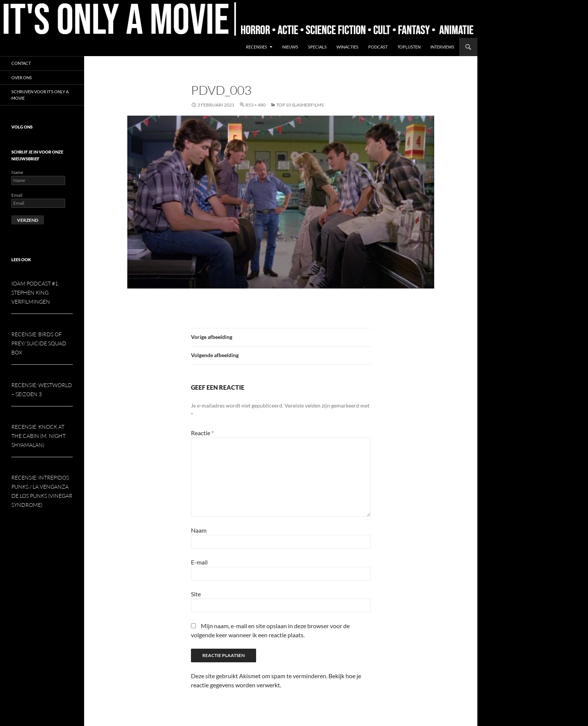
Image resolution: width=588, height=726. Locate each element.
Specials (317, 47)
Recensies (256, 47)
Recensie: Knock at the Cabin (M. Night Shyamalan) (38, 436)
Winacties (347, 47)
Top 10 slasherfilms (300, 105)
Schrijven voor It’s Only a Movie (40, 95)
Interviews (442, 47)
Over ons (22, 78)
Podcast (378, 47)
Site (196, 594)
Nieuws (290, 47)
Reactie (202, 433)
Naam (199, 530)
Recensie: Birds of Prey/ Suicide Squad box (39, 343)
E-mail (199, 562)
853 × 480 (256, 105)
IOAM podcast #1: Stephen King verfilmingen (35, 292)
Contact (21, 63)
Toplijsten (409, 47)
